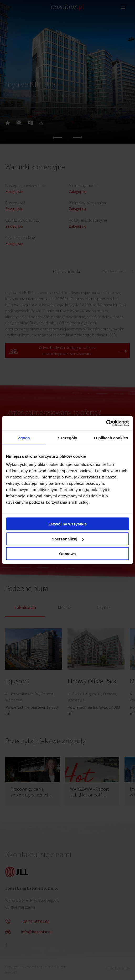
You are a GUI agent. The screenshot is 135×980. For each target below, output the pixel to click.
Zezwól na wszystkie (67, 524)
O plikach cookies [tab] (111, 438)
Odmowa (67, 554)
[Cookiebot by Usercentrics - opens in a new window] (106, 423)
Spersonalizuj (68, 539)
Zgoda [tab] (24, 438)
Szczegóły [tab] (67, 438)
